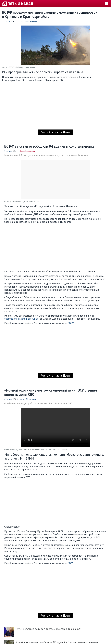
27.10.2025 (7, 21)
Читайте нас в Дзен (55, 132)
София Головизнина (28, 21)
